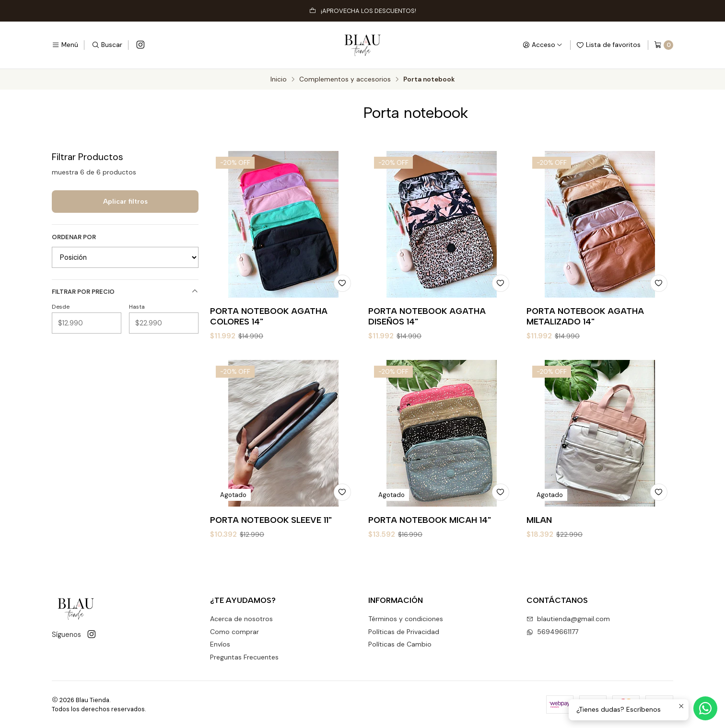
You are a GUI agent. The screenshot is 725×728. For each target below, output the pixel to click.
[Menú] (65, 45)
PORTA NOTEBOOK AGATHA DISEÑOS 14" (427, 316)
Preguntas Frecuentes (244, 657)
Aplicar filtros (125, 201)
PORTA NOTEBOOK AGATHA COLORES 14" (269, 316)
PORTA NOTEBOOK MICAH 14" (430, 564)
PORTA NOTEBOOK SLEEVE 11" (271, 553)
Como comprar (234, 632)
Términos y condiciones (406, 619)
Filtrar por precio (125, 292)
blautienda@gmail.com (568, 619)
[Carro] (664, 45)
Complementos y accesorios (345, 80)
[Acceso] (543, 45)
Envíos (220, 644)
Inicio (279, 80)
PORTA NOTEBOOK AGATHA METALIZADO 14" (585, 316)
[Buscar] (107, 45)
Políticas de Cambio (400, 644)
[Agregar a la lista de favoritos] (342, 283)
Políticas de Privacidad (404, 632)
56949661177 (552, 632)
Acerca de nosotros (241, 619)
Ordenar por (74, 237)
